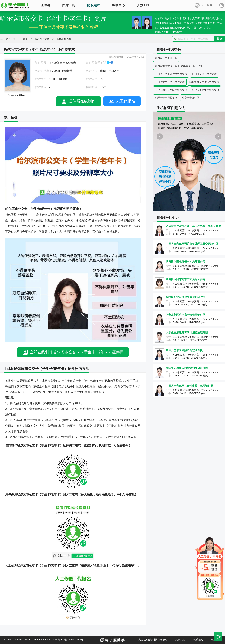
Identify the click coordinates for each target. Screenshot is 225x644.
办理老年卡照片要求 (166, 98)
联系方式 (198, 640)
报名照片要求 (42, 39)
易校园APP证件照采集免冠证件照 (186, 297)
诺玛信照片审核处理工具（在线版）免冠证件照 (193, 226)
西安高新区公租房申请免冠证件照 (186, 315)
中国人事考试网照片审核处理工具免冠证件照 (192, 244)
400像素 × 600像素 (64, 63)
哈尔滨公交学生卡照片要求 (204, 82)
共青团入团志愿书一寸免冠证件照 (186, 261)
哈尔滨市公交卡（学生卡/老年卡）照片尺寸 (179, 66)
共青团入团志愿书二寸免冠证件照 (186, 279)
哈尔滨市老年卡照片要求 (205, 90)
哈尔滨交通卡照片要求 (204, 74)
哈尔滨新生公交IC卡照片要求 (171, 90)
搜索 (220, 39)
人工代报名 (126, 101)
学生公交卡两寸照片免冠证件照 (184, 350)
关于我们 (180, 640)
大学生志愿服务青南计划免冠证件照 (187, 332)
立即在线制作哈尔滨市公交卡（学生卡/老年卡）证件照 (77, 352)
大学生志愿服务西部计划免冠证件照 (187, 368)
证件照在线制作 (82, 101)
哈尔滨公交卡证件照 (166, 58)
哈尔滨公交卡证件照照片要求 (171, 74)
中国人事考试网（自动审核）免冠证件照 (189, 386)
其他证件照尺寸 (65, 39)
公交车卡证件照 (191, 98)
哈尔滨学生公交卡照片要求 (170, 82)
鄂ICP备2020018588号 (71, 640)
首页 (25, 39)
